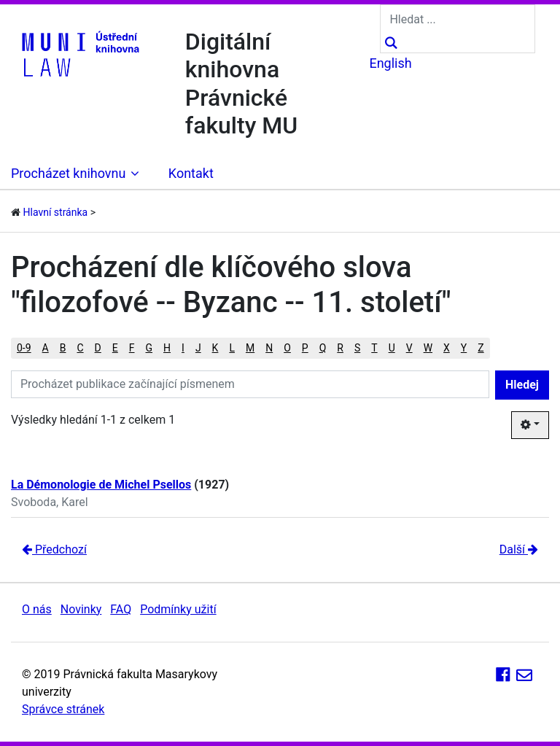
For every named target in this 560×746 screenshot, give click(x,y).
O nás (37, 609)
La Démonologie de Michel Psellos (101, 485)
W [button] (428, 348)
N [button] (269, 348)
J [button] (198, 348)
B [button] (63, 348)
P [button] (305, 348)
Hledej (522, 385)
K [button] (215, 348)
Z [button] (481, 348)
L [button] (232, 348)
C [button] (80, 348)
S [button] (357, 348)
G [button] (149, 348)
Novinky (81, 609)
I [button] (183, 348)
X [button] (447, 348)
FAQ (121, 609)
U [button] (392, 348)
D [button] (98, 348)
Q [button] (323, 348)
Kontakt (191, 173)
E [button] (115, 348)
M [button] (250, 348)
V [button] (409, 348)
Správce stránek (63, 709)
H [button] (167, 348)
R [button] (340, 348)
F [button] (132, 348)
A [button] (46, 348)
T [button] (374, 348)
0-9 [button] (24, 348)
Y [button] (464, 348)
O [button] (287, 348)
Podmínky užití (178, 609)
